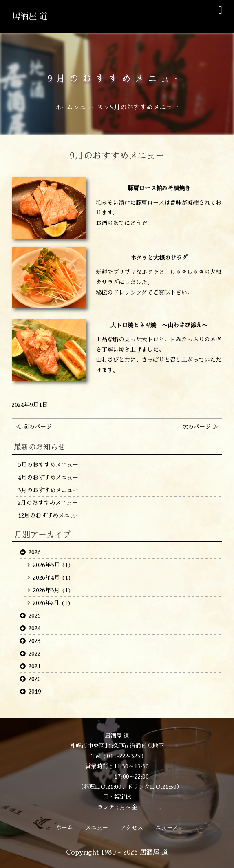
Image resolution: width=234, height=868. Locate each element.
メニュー (97, 828)
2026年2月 (46, 603)
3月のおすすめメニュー (48, 490)
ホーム (64, 828)
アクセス (132, 828)
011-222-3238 (125, 756)
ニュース (167, 828)
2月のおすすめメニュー (48, 503)
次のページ (196, 427)
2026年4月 (46, 578)
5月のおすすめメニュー (48, 465)
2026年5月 (46, 565)
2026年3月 (46, 590)
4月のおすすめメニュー (48, 478)
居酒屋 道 (30, 16)
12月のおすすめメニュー (50, 515)
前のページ (38, 427)
